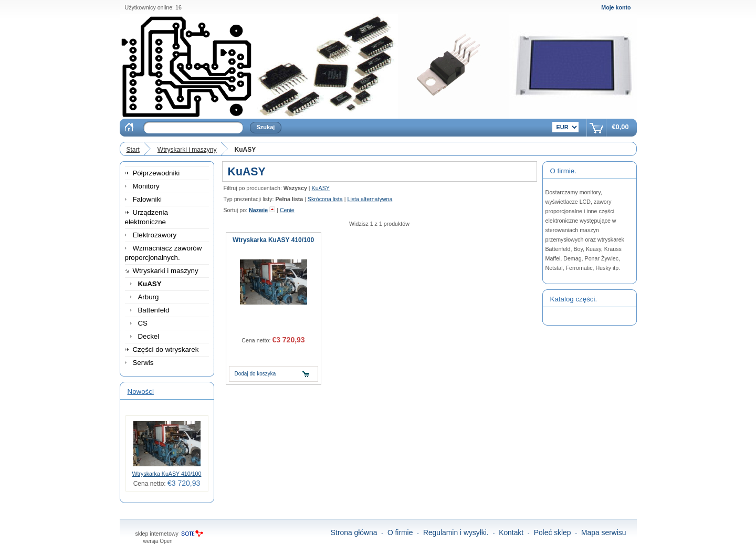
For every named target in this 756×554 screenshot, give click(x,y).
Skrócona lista (325, 199)
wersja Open (158, 541)
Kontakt (511, 532)
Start (133, 150)
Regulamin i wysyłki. (456, 532)
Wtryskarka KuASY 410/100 (167, 474)
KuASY (321, 188)
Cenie (287, 210)
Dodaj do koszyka (255, 374)
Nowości (141, 391)
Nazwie (258, 210)
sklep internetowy (157, 534)
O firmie (400, 532)
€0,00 (620, 127)
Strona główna (354, 532)
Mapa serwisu (604, 532)
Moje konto (616, 7)
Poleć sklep (553, 532)
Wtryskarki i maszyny (187, 150)
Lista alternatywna (370, 199)
